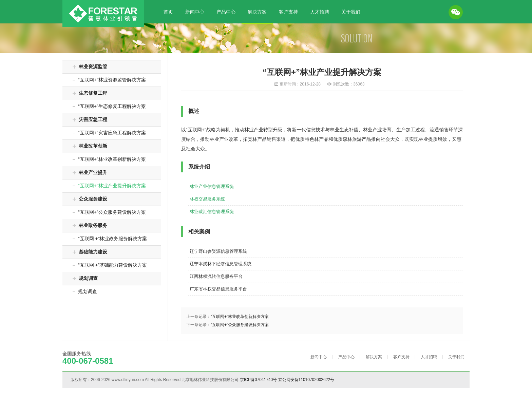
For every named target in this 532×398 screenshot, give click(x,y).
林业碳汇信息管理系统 (212, 212)
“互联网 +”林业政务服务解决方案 (110, 239)
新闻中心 (195, 12)
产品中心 (226, 12)
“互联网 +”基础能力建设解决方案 (110, 265)
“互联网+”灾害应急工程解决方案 (109, 133)
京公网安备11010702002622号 (306, 380)
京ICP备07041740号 (258, 380)
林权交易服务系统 (207, 199)
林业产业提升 (90, 172)
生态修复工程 (90, 93)
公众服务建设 (90, 199)
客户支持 (288, 12)
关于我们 (351, 12)
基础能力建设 (90, 252)
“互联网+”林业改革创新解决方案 (109, 159)
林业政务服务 (90, 225)
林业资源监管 (90, 67)
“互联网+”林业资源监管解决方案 (109, 80)
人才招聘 (320, 12)
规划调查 (85, 278)
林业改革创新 (90, 146)
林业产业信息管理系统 (212, 186)
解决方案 (257, 12)
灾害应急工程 (90, 119)
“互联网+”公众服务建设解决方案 (109, 212)
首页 (168, 12)
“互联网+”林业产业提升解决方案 (109, 186)
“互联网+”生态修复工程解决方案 (109, 106)
